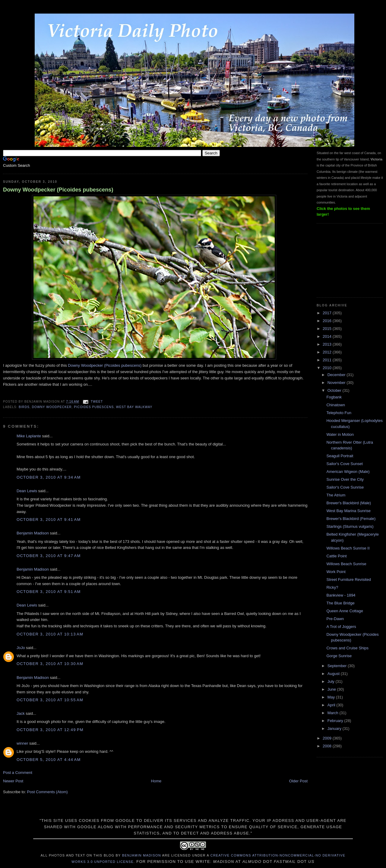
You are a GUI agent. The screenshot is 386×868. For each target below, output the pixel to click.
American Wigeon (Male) (348, 472)
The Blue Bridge (340, 603)
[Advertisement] (347, 260)
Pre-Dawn (335, 619)
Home (156, 781)
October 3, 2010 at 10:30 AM (50, 664)
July (332, 681)
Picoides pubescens (94, 407)
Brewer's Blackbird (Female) (351, 519)
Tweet (97, 402)
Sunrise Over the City (345, 479)
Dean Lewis (27, 491)
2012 (328, 352)
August (334, 674)
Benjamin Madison (33, 533)
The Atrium (336, 495)
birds (24, 407)
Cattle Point (336, 556)
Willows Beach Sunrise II (348, 548)
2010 (328, 368)
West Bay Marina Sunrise (348, 511)
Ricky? (332, 587)
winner (22, 743)
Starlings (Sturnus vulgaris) (350, 526)
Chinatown (335, 405)
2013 (328, 344)
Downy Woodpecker (52, 407)
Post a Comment (18, 773)
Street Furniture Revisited (348, 580)
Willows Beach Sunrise (346, 564)
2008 (328, 746)
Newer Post (13, 781)
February (336, 721)
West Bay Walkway (134, 407)
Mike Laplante (29, 436)
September (338, 666)
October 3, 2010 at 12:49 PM (50, 730)
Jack (21, 713)
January (335, 729)
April (332, 705)
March (334, 713)
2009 (328, 738)
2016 (328, 321)
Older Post (298, 781)
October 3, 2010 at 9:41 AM (49, 520)
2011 (328, 360)
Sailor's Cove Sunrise (345, 487)
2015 (328, 329)
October (335, 390)
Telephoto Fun (339, 413)
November (337, 383)
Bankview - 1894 (341, 595)
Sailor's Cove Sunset (344, 464)
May (332, 697)
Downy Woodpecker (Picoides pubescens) (58, 190)
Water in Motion (340, 434)
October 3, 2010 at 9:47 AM (49, 556)
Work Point (336, 572)
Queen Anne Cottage (345, 611)
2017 (328, 313)
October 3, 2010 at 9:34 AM (49, 477)
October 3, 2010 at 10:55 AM (50, 700)
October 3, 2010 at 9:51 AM (49, 592)
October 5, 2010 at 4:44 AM (49, 760)
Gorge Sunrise (339, 656)
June (332, 689)
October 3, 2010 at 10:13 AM (50, 634)
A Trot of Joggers (341, 627)
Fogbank (334, 397)
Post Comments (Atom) (47, 792)
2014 (328, 336)
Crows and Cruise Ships (347, 648)
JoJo (21, 648)
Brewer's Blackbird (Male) (349, 503)
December (337, 375)
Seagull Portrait (340, 456)
